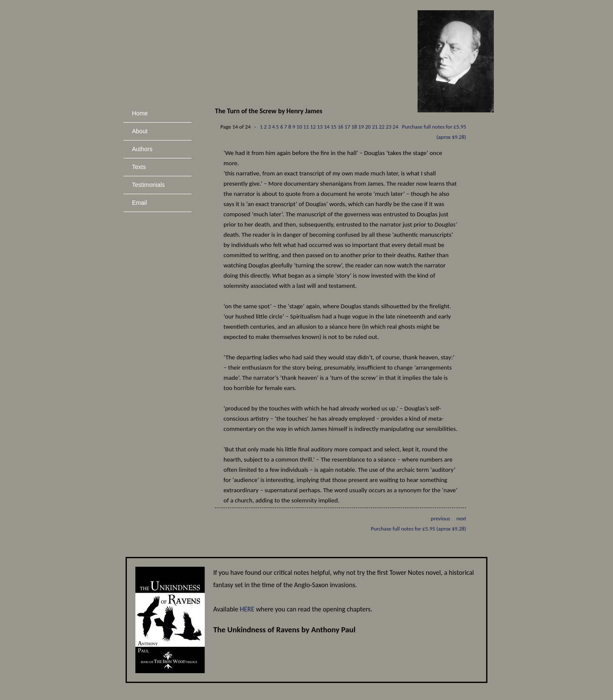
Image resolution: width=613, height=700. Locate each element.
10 (299, 127)
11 (306, 127)
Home (140, 113)
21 (375, 127)
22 (382, 127)
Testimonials (148, 185)
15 (334, 127)
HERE (247, 609)
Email (139, 203)
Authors (142, 149)
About (140, 131)
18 (354, 127)
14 (327, 127)
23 (388, 127)
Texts (139, 167)
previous (440, 518)
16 (340, 127)
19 (361, 127)
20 (368, 127)
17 (347, 127)
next (461, 518)
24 (395, 127)
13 (320, 127)
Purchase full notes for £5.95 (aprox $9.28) (418, 529)
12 (313, 127)
